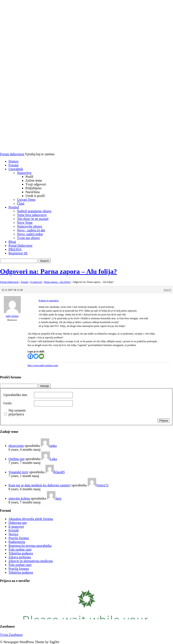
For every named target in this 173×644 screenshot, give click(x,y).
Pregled (14, 207)
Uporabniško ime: (16, 395)
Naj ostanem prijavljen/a (17, 412)
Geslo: (8, 403)
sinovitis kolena (19, 498)
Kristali (14, 530)
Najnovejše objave (30, 226)
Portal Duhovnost (20, 246)
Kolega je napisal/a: (49, 301)
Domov (14, 161)
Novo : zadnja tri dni (31, 230)
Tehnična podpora (21, 553)
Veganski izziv (18, 472)
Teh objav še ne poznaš (33, 219)
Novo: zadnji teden (30, 234)
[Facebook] (30, 356)
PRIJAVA (15, 249)
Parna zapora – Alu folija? (57, 282)
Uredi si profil (35, 196)
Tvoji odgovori (36, 184)
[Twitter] (36, 356)
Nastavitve (24, 173)
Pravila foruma (19, 538)
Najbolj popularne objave (34, 211)
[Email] (41, 356)
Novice (13, 534)
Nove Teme (25, 223)
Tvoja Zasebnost (11, 635)
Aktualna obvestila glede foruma (31, 519)
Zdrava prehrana (20, 557)
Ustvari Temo (26, 200)
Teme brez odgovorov (32, 215)
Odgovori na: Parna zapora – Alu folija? (58, 271)
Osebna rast (16, 459)
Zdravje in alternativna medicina (31, 561)
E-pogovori (36, 282)
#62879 (167, 290)
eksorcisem (16, 446)
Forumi (13, 165)
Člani (21, 203)
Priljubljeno (34, 188)
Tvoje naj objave (28, 238)
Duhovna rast (18, 523)
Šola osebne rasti (20, 549)
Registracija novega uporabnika (30, 546)
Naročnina (33, 192)
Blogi (12, 242)
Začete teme (34, 180)
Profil (29, 177)
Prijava (164, 421)
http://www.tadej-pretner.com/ (43, 365)
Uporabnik (16, 169)
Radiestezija (17, 542)
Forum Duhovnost (9, 282)
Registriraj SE (18, 253)
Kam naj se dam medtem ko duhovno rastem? (40, 485)
